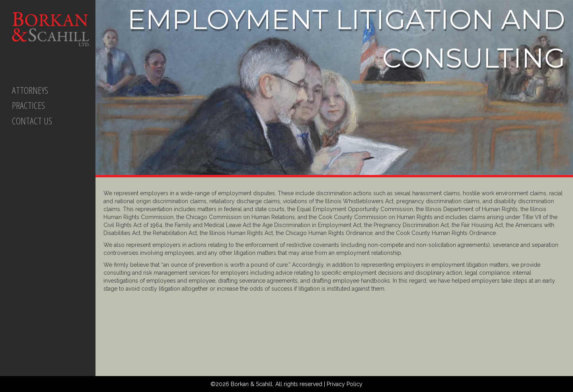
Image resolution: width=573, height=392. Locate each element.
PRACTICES (28, 105)
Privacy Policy (345, 384)
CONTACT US (32, 121)
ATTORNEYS (30, 90)
